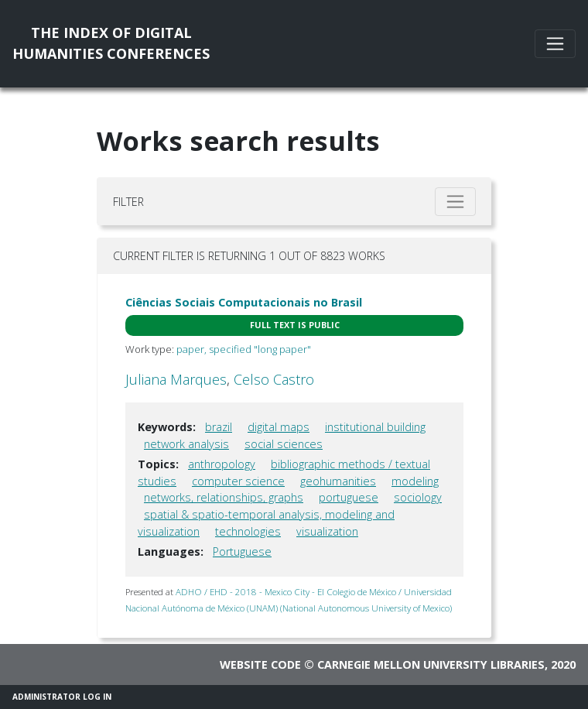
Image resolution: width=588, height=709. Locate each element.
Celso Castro (274, 379)
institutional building (375, 427)
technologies (248, 531)
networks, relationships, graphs (224, 497)
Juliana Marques (176, 379)
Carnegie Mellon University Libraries (431, 664)
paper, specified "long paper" (244, 349)
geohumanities (338, 481)
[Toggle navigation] (555, 44)
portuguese (349, 497)
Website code (260, 664)
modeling (415, 481)
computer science (238, 481)
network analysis (186, 444)
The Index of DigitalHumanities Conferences (111, 43)
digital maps (279, 427)
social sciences (284, 444)
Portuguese (242, 551)
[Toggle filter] (455, 202)
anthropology (222, 464)
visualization (327, 531)
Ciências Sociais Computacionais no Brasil (244, 302)
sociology (418, 497)
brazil (219, 427)
